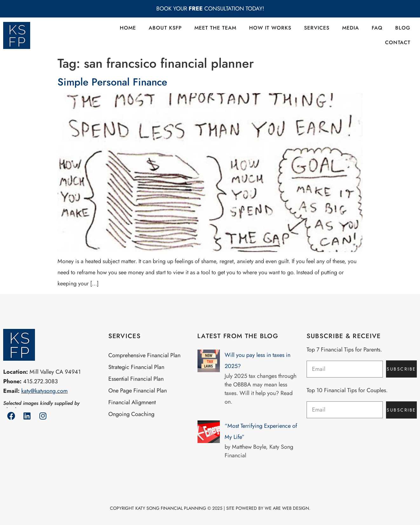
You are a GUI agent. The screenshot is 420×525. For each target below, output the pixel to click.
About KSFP (165, 28)
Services (317, 28)
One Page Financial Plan (138, 391)
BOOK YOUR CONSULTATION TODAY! (210, 9)
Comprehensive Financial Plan (144, 355)
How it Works (270, 28)
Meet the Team (215, 28)
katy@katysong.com (44, 391)
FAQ (377, 28)
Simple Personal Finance (112, 82)
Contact (398, 42)
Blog (403, 28)
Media (351, 28)
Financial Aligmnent (132, 402)
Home (128, 28)
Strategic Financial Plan (136, 367)
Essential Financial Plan (136, 379)
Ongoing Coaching (131, 414)
